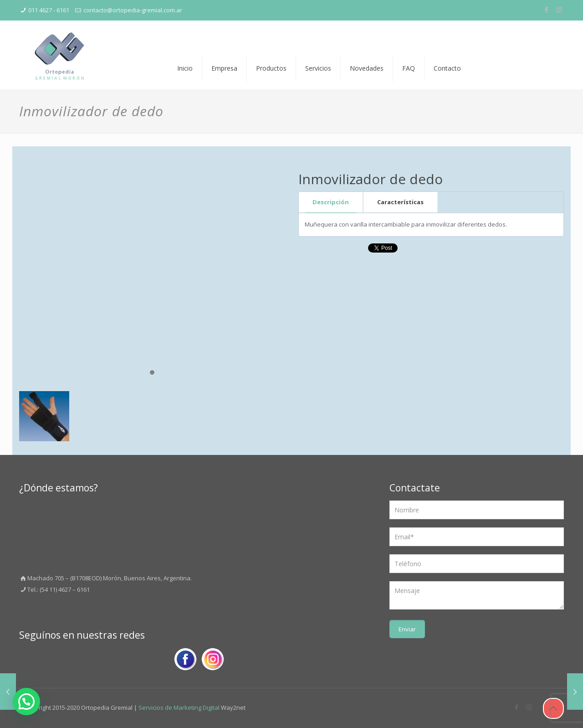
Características (400, 202)
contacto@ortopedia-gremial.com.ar (133, 10)
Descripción (331, 202)
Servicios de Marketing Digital (179, 707)
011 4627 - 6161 (49, 10)
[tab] (331, 202)
